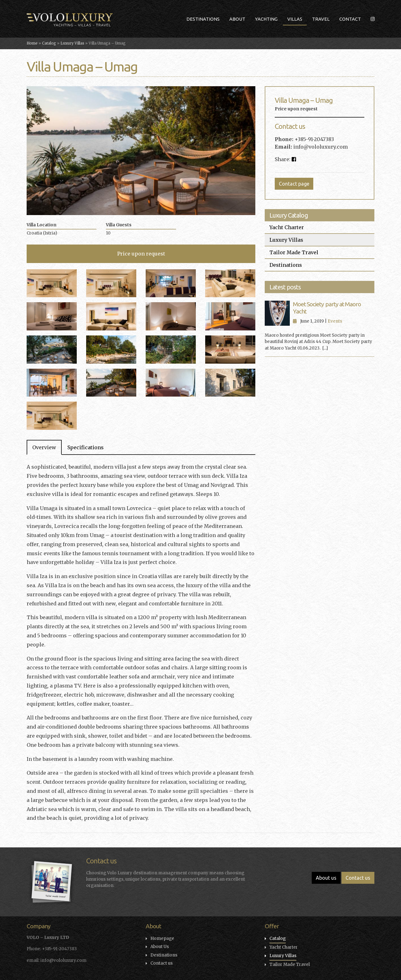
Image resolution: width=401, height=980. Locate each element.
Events (335, 321)
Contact (350, 19)
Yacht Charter (287, 227)
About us (326, 878)
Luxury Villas (72, 43)
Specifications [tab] (86, 447)
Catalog (49, 43)
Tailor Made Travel (294, 252)
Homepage (162, 938)
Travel (321, 19)
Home (32, 43)
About (237, 19)
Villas (295, 19)
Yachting (266, 19)
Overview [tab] (44, 447)
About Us (160, 947)
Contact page (294, 184)
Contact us (358, 878)
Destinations (203, 19)
